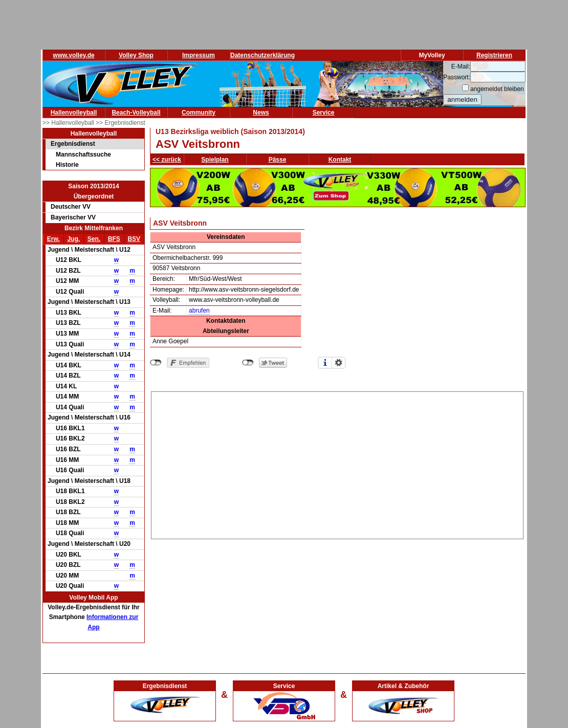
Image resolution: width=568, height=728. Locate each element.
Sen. (94, 239)
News (261, 113)
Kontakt (340, 160)
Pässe (278, 160)
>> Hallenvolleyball (69, 123)
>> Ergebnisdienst (121, 123)
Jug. (73, 239)
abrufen (199, 311)
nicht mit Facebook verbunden (156, 363)
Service (324, 113)
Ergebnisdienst (73, 144)
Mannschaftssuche (83, 155)
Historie (67, 165)
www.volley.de (73, 55)
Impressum (199, 55)
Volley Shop (136, 55)
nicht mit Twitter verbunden (248, 363)
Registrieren (494, 55)
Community (199, 113)
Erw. (53, 239)
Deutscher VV (71, 207)
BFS (114, 239)
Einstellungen (339, 363)
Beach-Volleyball (136, 113)
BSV (134, 239)
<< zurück (167, 160)
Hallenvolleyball (74, 113)
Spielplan (215, 160)
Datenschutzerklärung (263, 55)
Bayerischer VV (73, 217)
